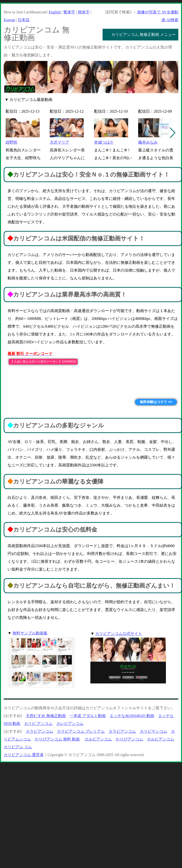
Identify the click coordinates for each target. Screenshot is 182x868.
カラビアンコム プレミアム (81, 731)
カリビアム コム (18, 747)
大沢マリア (59, 142)
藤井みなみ (148, 142)
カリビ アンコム (38, 724)
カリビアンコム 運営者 (24, 755)
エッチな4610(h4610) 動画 (132, 716)
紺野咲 (11, 142)
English (55, 12)
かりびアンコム (129, 739)
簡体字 (84, 12)
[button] (173, 133)
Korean (9, 20)
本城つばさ (104, 142)
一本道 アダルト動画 (88, 716)
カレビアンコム (70, 724)
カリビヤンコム (153, 731)
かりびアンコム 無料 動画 (57, 739)
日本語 (24, 20)
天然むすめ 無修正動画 (46, 716)
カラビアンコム (39, 731)
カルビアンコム (98, 739)
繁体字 (69, 12)
